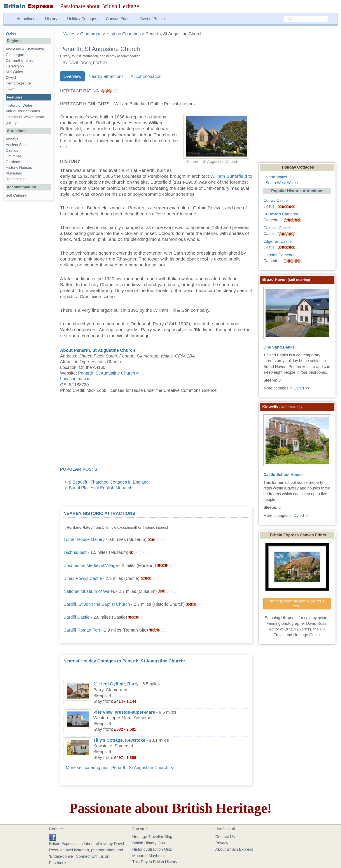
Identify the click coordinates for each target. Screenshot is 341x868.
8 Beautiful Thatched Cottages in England (109, 482)
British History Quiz (149, 843)
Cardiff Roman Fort (82, 630)
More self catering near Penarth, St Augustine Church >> (120, 768)
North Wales (276, 177)
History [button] (53, 19)
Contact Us (225, 837)
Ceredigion (15, 66)
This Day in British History (155, 862)
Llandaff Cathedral (279, 255)
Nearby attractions (106, 76)
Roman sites (16, 179)
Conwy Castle (275, 201)
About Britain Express (234, 849)
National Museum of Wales (89, 591)
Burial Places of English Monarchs (102, 488)
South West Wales (282, 183)
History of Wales (19, 105)
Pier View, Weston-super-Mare (124, 712)
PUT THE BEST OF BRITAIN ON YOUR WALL (298, 604)
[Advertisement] (156, 431)
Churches (14, 156)
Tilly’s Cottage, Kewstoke (119, 740)
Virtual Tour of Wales (23, 111)
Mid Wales (14, 72)
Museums (14, 173)
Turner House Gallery (84, 539)
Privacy (222, 843)
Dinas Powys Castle (83, 578)
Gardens (13, 162)
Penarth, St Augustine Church (107, 373)
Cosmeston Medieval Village (91, 565)
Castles (12, 151)
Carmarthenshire (20, 61)
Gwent (11, 89)
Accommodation (146, 76)
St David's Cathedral (281, 214)
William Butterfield (229, 176)
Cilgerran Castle (277, 241)
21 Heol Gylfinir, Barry (116, 684)
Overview (72, 76)
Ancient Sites (17, 145)
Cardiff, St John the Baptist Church (97, 604)
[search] (306, 19)
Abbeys (12, 139)
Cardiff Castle (76, 617)
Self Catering (17, 195)
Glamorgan (15, 55)
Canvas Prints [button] (120, 19)
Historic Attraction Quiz (152, 849)
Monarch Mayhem (148, 856)
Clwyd (11, 78)
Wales (11, 33)
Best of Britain (152, 19)
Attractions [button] (28, 19)
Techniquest (75, 552)
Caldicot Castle (277, 228)
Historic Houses (19, 168)
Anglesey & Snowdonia (25, 49)
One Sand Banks (279, 347)
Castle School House (283, 475)
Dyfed (299, 388)
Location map (73, 379)
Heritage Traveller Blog (152, 837)
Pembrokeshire (18, 83)
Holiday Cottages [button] (83, 19)
